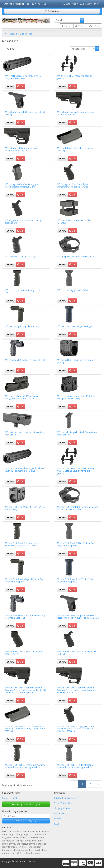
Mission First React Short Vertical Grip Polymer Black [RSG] (75, 580)
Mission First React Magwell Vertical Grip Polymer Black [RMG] (24, 580)
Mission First (26, 34)
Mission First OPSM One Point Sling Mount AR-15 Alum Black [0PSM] (77, 508)
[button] (34, 4)
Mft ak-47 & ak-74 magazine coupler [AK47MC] (74, 77)
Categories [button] (70, 4)
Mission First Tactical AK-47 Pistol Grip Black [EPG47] (23, 653)
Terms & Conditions (64, 803)
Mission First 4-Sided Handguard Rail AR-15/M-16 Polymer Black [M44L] (24, 470)
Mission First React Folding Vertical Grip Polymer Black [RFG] (76, 544)
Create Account (10, 798)
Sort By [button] (11, 49)
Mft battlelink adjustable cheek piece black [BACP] (25, 113)
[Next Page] (98, 784)
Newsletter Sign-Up (26, 821)
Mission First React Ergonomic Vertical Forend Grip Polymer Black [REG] (23, 544)
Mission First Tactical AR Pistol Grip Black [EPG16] (77, 653)
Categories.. (52, 11)
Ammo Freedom (14, 4)
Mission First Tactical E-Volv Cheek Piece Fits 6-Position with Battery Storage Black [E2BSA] (25, 729)
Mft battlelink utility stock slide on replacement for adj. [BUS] (21, 149)
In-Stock (95, 26)
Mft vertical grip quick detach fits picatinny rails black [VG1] (77, 433)
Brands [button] (85, 4)
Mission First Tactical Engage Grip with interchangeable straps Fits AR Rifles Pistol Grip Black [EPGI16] (77, 729)
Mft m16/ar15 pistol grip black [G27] (22, 256)
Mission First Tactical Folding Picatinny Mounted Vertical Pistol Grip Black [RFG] (76, 766)
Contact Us (60, 813)
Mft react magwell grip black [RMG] (22, 326)
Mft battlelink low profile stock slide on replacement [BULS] (75, 113)
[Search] (67, 20)
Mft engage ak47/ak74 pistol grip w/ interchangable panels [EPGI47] (22, 185)
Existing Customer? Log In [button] (26, 804)
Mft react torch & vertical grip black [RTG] (25, 360)
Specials (67, 26)
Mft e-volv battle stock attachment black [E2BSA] (76, 149)
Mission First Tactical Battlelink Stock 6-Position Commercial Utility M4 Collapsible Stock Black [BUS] (77, 690)
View (10, 86)
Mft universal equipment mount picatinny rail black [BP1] (25, 433)
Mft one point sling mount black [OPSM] (76, 256)
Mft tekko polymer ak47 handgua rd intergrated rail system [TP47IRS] (22, 397)
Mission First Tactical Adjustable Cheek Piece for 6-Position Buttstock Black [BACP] (78, 617)
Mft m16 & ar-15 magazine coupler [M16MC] (74, 222)
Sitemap (58, 819)
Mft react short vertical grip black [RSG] (76, 326)
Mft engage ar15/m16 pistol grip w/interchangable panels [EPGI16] (73, 185)
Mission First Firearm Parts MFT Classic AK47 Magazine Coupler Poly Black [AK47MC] (76, 471)
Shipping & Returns (63, 808)
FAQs (42, 4)
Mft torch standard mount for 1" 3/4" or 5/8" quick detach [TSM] (76, 397)
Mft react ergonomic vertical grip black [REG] (23, 291)
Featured (81, 26)
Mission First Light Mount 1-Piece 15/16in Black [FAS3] (25, 508)
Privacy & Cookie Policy (65, 798)
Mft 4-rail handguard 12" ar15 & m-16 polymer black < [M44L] (23, 77)
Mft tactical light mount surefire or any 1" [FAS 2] (77, 361)
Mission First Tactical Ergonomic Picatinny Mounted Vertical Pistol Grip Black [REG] (25, 766)
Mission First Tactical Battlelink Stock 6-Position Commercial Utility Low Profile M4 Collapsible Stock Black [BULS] (25, 690)
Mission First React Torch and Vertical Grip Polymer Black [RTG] (25, 617)
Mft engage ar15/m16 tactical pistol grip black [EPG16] (24, 222)
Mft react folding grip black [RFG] (73, 290)
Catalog (13, 34)
